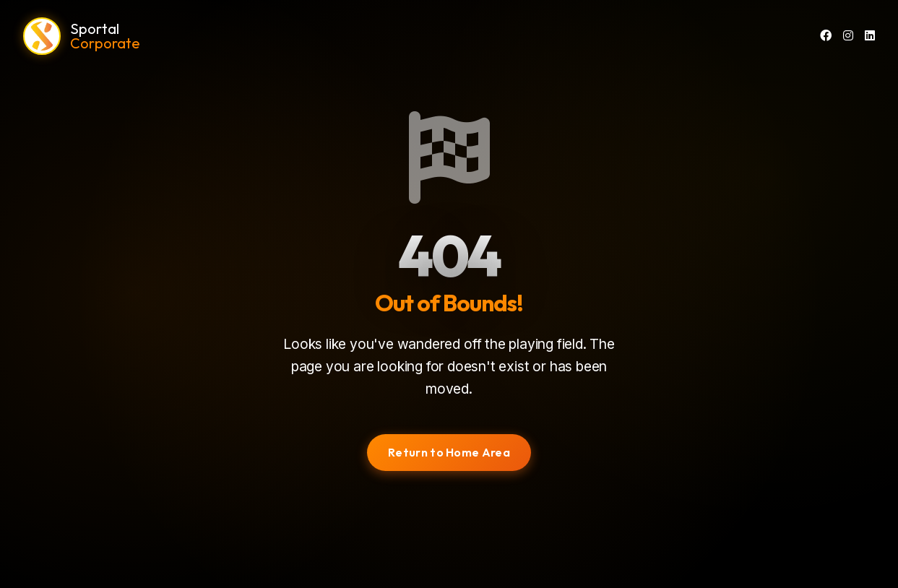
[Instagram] (848, 36)
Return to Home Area (449, 452)
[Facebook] (826, 36)
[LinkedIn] (870, 36)
